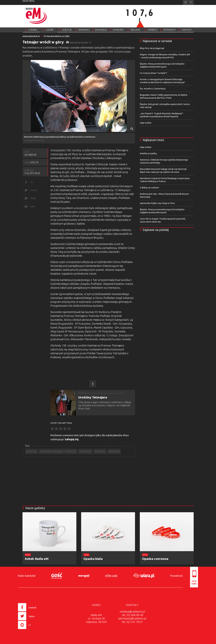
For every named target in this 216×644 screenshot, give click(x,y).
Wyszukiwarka (191, 2)
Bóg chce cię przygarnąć (152, 48)
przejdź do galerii (79, 43)
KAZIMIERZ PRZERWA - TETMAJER (58, 451)
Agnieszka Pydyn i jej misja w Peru (157, 203)
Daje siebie (146, 123)
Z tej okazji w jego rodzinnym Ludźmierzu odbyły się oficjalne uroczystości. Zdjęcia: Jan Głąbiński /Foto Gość (105, 405)
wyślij (33, 206)
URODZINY (114, 451)
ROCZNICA (100, 451)
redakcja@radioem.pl (132, 612)
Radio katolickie (27, 576)
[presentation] (34, 629)
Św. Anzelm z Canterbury (153, 89)
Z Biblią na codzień (149, 188)
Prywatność (176, 576)
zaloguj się (72, 439)
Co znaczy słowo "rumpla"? (154, 73)
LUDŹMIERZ (85, 451)
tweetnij (34, 190)
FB (32, 182)
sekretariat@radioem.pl (132, 618)
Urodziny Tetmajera (93, 397)
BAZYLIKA (31, 451)
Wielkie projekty (148, 153)
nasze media (28, 1)
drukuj (33, 198)
